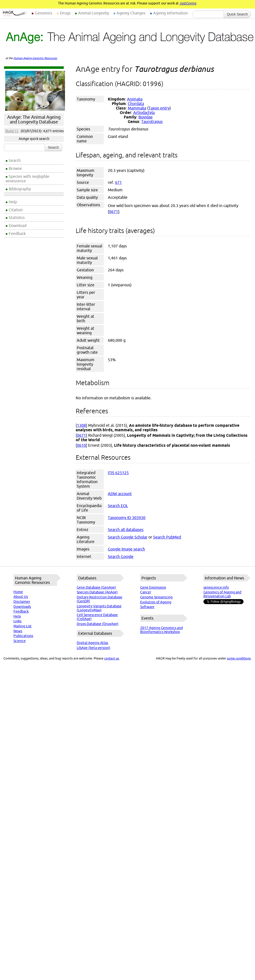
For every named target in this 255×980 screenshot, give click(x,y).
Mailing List (23, 626)
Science (20, 641)
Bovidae (146, 117)
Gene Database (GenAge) (96, 587)
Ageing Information (170, 13)
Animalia (135, 99)
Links (17, 621)
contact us (112, 658)
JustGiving (188, 3)
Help (13, 202)
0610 (81, 445)
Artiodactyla (144, 112)
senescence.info (216, 587)
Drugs (65, 13)
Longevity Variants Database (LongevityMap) (99, 608)
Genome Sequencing (156, 597)
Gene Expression (153, 587)
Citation (16, 210)
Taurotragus (152, 121)
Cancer (146, 592)
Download (18, 225)
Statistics (17, 218)
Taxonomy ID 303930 (127, 518)
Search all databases (126, 530)
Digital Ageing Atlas (92, 643)
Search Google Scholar (128, 537)
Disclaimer (22, 602)
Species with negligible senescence (27, 179)
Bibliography (20, 189)
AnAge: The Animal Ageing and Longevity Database (34, 119)
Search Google (121, 556)
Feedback (17, 233)
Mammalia (137, 108)
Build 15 (12, 131)
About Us (21, 597)
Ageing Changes (131, 13)
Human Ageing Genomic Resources (35, 58)
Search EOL (118, 506)
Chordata (136, 104)
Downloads (22, 607)
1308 (81, 425)
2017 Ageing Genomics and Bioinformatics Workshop (161, 630)
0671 (114, 212)
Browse (15, 168)
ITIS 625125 (118, 473)
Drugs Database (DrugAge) (98, 624)
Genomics (44, 13)
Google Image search (126, 549)
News (18, 631)
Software (147, 607)
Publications (23, 636)
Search (15, 160)
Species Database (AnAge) (97, 592)
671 (118, 182)
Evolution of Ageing (156, 602)
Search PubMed (167, 537)
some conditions (239, 658)
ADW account (120, 494)
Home (18, 592)
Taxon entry (159, 108)
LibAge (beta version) (94, 648)
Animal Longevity (94, 13)
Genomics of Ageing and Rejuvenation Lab (222, 594)
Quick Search (237, 14)
